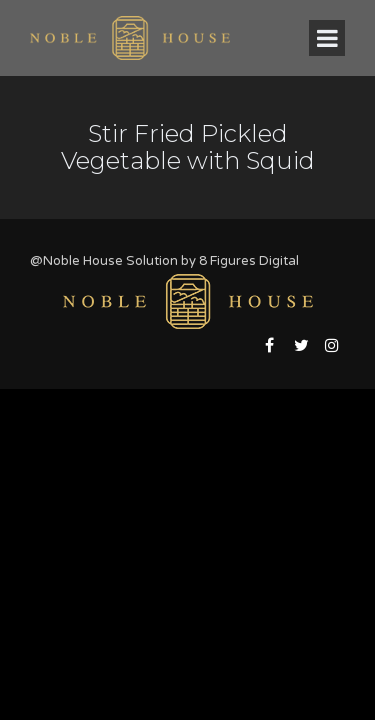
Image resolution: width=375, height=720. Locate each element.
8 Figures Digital (249, 261)
